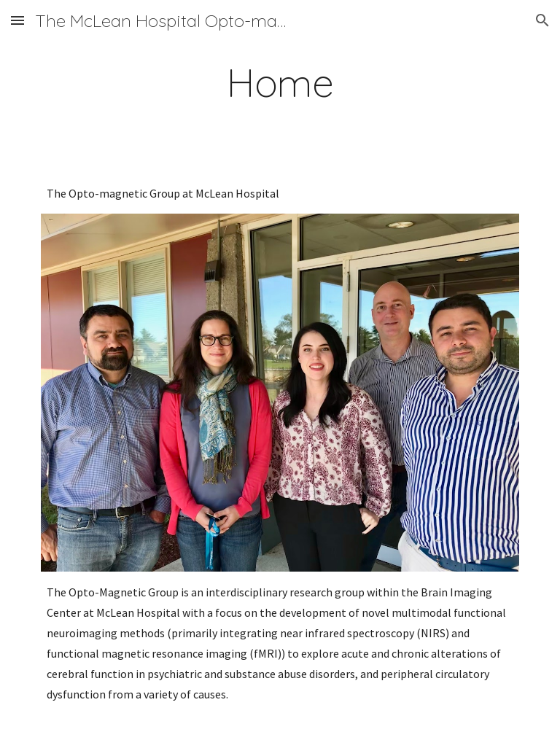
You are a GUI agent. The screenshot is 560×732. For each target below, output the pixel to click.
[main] (280, 83)
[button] (17, 20)
